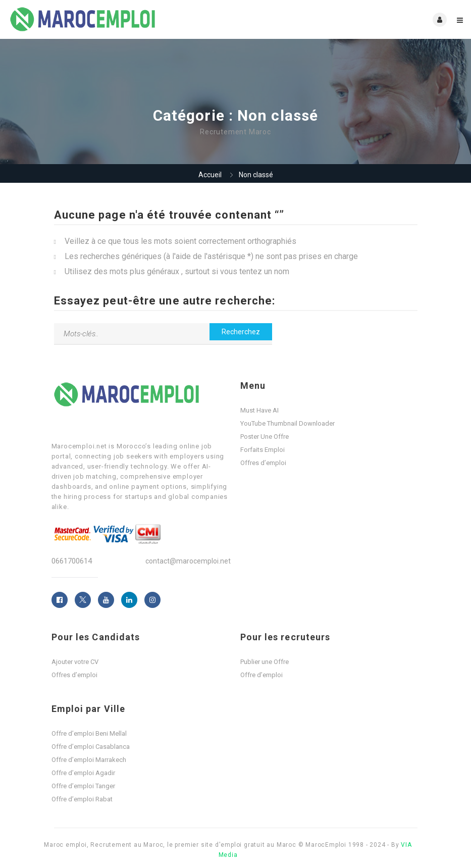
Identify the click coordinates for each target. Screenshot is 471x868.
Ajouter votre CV (75, 662)
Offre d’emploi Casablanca (91, 747)
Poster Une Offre (265, 437)
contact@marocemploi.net (188, 561)
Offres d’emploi (263, 463)
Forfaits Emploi (263, 450)
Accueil (210, 175)
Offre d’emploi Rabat (82, 799)
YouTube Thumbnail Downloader (287, 423)
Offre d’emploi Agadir (83, 773)
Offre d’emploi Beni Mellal (89, 733)
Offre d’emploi (261, 675)
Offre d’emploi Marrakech (89, 760)
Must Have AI (259, 410)
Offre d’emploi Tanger (83, 786)
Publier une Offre (265, 662)
